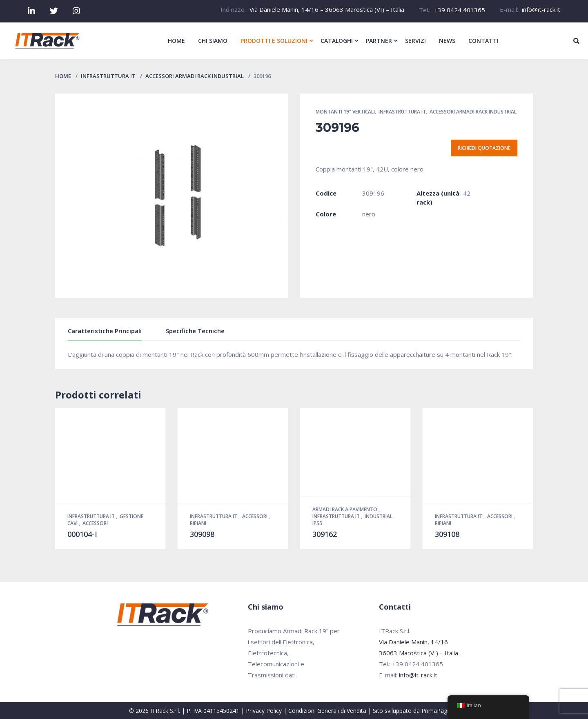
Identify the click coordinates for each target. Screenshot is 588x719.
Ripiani (198, 523)
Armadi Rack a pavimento (345, 509)
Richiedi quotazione (484, 148)
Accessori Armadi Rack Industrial (195, 76)
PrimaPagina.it (440, 711)
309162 (325, 534)
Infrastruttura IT (108, 76)
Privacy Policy (264, 711)
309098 (202, 534)
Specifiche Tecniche (195, 331)
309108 (447, 534)
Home (63, 76)
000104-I (82, 534)
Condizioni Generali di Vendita (327, 711)
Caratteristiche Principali (105, 331)
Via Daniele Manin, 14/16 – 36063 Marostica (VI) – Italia (327, 9)
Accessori (95, 523)
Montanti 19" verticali (345, 112)
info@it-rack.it (541, 9)
